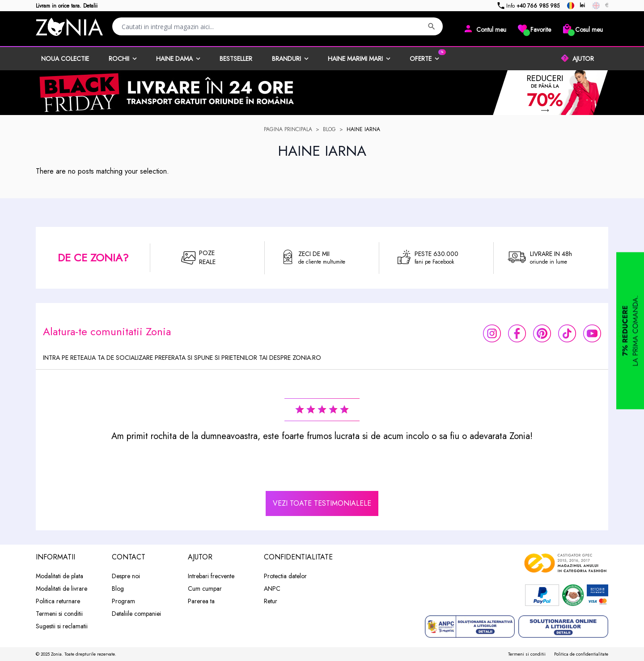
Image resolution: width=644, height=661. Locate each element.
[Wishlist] (534, 29)
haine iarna (363, 129)
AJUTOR (583, 59)
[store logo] (69, 27)
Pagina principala (288, 129)
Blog (329, 129)
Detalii (90, 6)
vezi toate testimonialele (322, 503)
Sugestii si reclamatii (62, 626)
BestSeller (236, 59)
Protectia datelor (285, 576)
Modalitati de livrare (61, 589)
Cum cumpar (205, 589)
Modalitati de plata (59, 576)
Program (123, 601)
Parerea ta (201, 601)
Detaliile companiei (136, 614)
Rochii (119, 59)
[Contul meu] (485, 29)
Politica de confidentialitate (581, 654)
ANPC (272, 589)
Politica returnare (58, 601)
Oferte (421, 59)
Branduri (286, 59)
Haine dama (174, 59)
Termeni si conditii (59, 614)
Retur (271, 601)
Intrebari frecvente (211, 576)
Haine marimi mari (355, 59)
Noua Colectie (65, 59)
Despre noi (126, 576)
